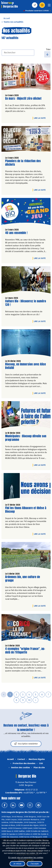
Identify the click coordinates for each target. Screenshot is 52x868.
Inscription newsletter (26, 744)
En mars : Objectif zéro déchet (23, 99)
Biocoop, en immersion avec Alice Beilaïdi (26, 366)
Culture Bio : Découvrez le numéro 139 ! (26, 303)
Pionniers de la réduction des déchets (23, 163)
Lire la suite (40, 118)
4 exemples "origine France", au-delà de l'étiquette (25, 651)
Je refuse (17, 864)
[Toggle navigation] (49, 6)
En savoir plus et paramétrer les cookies (26, 858)
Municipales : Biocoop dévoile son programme (26, 438)
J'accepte (35, 864)
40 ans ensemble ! (16, 233)
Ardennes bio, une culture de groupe (23, 579)
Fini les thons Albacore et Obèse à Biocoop (26, 510)
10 (29, 700)
